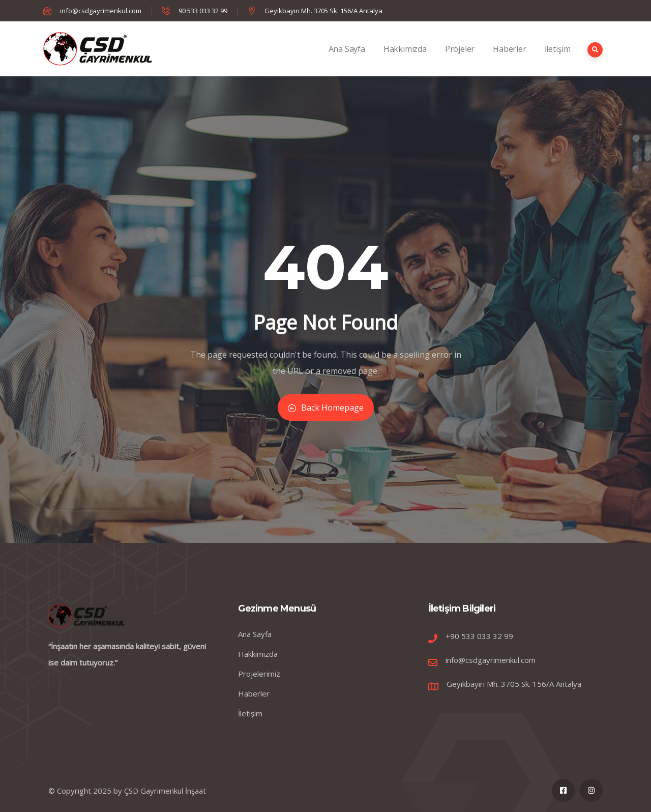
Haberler (509, 60)
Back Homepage (326, 408)
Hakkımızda (405, 60)
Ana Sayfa (347, 60)
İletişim (558, 60)
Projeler (460, 60)
